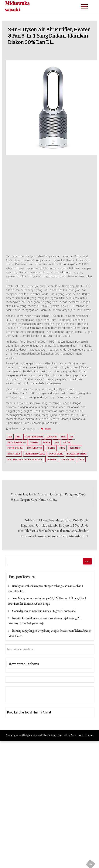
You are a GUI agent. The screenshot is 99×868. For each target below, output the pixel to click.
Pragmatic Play (17, 697)
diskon (34, 442)
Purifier (52, 459)
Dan (64, 437)
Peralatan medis (77, 454)
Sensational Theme (82, 735)
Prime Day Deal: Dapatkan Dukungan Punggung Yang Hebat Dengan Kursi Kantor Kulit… (48, 497)
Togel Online (36, 697)
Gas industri (35, 448)
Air (19, 437)
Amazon (52, 437)
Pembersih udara (35, 454)
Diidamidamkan (17, 442)
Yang (81, 459)
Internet (75, 448)
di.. (72, 437)
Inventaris (14, 454)
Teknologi (68, 459)
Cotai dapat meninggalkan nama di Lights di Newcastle (44, 611)
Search (87, 561)
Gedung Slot (15, 692)
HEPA (62, 448)
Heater (51, 448)
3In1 (10, 437)
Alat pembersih (34, 437)
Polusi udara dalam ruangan (25, 459)
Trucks (48, 429)
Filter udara (15, 448)
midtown (13, 429)
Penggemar (56, 454)
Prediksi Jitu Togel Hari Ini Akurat (29, 712)
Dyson (47, 442)
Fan (57, 442)
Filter (67, 442)
